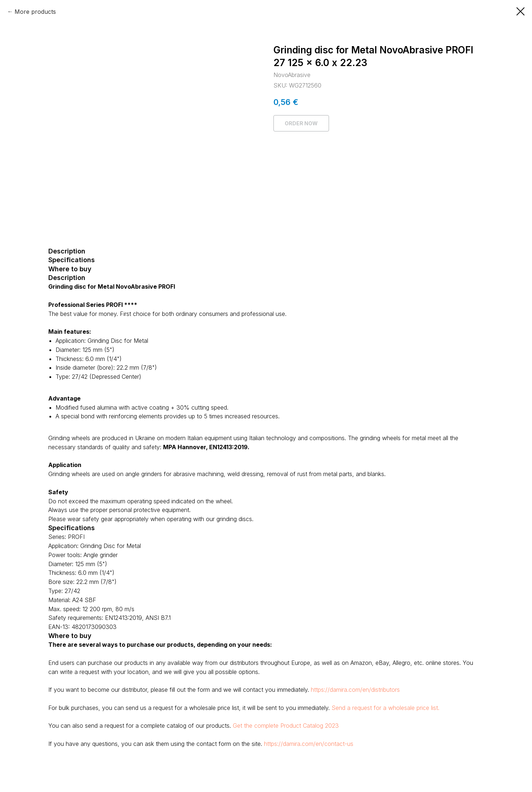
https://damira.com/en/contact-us (309, 744)
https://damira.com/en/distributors (355, 690)
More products (35, 12)
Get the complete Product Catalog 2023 (286, 726)
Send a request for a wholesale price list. (385, 708)
